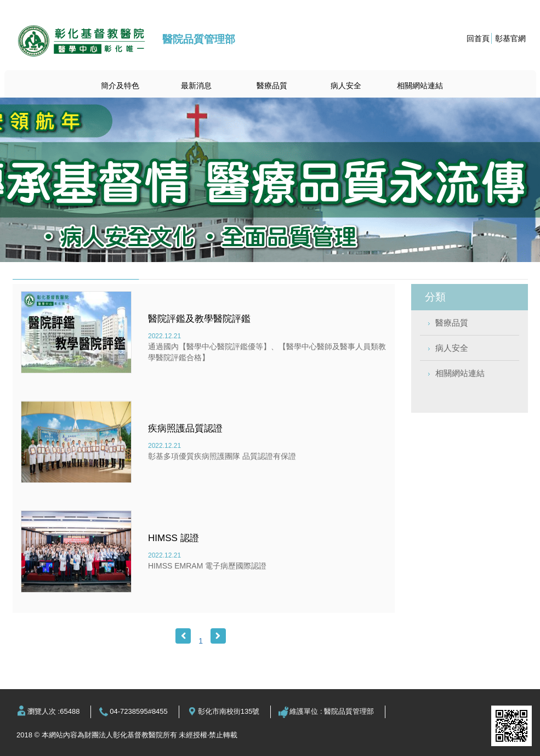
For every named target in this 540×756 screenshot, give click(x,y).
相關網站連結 (420, 86)
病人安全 (346, 86)
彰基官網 (510, 38)
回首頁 (478, 38)
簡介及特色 (120, 86)
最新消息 (196, 86)
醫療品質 (272, 86)
